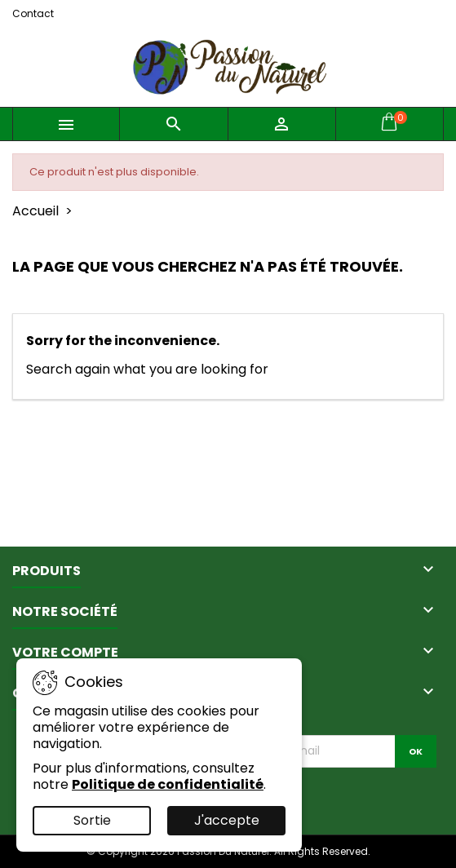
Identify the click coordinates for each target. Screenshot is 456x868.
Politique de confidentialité (168, 784)
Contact (33, 13)
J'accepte (227, 820)
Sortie (92, 820)
